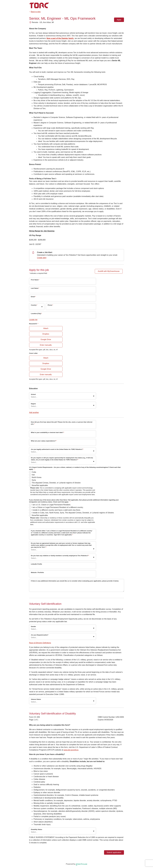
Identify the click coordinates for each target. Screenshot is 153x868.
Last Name (35, 288)
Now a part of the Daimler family (60, 38)
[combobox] (31, 308)
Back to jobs (35, 12)
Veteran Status (36, 699)
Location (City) (36, 314)
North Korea (37, 477)
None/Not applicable (40, 485)
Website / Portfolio (37, 572)
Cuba (34, 472)
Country (34, 305)
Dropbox (46, 334)
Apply (119, 20)
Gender (33, 627)
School (33, 394)
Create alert (42, 258)
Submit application (114, 852)
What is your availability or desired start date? (48, 432)
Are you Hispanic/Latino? (40, 635)
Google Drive (46, 339)
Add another (34, 412)
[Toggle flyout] (42, 307)
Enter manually (46, 345)
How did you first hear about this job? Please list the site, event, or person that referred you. (62, 423)
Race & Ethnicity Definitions (40, 643)
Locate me (33, 320)
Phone (50, 305)
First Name (35, 280)
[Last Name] (63, 291)
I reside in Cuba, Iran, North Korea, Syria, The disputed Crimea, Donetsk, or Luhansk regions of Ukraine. (73, 513)
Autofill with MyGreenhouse (109, 271)
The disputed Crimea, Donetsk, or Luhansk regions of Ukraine (56, 483)
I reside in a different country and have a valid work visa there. (56, 510)
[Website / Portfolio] (63, 575)
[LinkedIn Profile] (63, 567)
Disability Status (37, 829)
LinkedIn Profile (36, 564)
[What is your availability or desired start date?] (63, 435)
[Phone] (71, 308)
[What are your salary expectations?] (63, 444)
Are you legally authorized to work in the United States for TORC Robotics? (57, 449)
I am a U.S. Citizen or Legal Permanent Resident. (51, 505)
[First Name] (63, 283)
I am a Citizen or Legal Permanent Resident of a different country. (58, 507)
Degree (33, 404)
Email (33, 297)
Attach (46, 328)
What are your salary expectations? (44, 441)
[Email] (63, 300)
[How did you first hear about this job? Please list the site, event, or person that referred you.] (63, 427)
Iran (33, 475)
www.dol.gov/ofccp (71, 750)
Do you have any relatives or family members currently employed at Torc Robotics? (60, 556)
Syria (34, 480)
